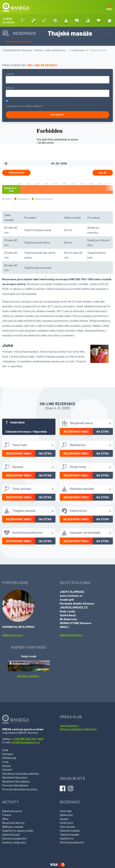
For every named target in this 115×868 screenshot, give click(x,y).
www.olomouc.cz (71, 596)
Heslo (10, 88)
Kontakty (8, 754)
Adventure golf (11, 834)
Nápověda (40, 431)
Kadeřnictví (67, 838)
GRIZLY (64, 627)
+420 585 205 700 (24, 739)
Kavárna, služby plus (14, 842)
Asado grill (67, 599)
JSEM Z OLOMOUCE (72, 592)
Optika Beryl (68, 615)
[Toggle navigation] (109, 7)
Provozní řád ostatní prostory (20, 789)
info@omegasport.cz (26, 742)
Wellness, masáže (13, 827)
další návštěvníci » (72, 635)
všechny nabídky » (29, 676)
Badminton (66, 815)
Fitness (7, 815)
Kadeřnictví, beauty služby (18, 830)
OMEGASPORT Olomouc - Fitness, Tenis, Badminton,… (37, 50)
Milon (5, 819)
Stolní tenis (66, 823)
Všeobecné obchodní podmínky (21, 773)
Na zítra (103, 431)
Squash (64, 819)
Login (10, 74)
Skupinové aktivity (13, 823)
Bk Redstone (68, 619)
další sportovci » (13, 635)
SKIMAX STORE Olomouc (76, 623)
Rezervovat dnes (76, 431)
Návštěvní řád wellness (16, 781)
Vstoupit (57, 115)
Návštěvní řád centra (15, 777)
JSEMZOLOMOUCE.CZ (74, 607)
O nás (5, 762)
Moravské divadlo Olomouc (77, 603)
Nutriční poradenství (14, 838)
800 (41, 739)
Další (103, 173)
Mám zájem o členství (18, 41)
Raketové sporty (12, 811)
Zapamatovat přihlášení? (24, 106)
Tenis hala (66, 811)
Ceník (5, 750)
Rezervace (80, 50)
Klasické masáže (70, 830)
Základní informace (18, 431)
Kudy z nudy (67, 611)
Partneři (7, 770)
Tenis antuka (67, 827)
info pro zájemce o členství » (79, 729)
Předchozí (16, 173)
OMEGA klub (9, 758)
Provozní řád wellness (15, 785)
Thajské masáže (69, 834)
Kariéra (6, 766)
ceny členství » (70, 726)
